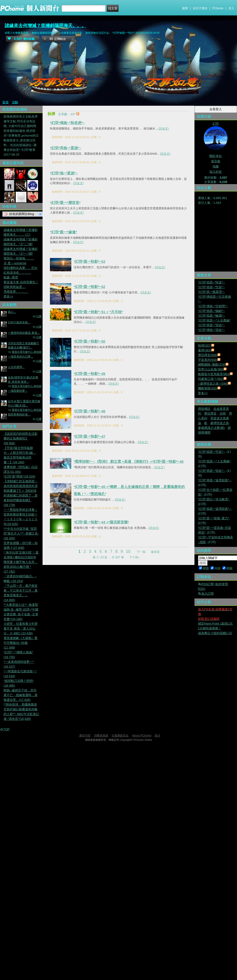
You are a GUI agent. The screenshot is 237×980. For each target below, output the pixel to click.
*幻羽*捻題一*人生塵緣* (214, 320)
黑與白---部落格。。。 (19, 258)
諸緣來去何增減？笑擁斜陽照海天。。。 (45, 26)
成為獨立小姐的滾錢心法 (215, 633)
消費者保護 (101, 736)
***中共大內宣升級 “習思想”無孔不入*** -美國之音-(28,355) (21, 533)
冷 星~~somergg (15, 263)
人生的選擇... (16, 367)
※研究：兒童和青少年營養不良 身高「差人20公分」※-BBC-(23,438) (21, 629)
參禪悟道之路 (220, 423)
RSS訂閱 (208, 584)
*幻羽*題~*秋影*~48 (89, 411)
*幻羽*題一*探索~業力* (214, 518)
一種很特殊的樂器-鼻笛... (24, 333)
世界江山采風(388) (211, 369)
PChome (218, 8)
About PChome (142, 736)
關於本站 (216, 156)
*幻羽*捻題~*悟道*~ (211, 282)
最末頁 (155, 552)
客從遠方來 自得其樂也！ (21, 282)
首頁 (5, 102)
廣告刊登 (85, 736)
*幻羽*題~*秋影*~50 (89, 341)
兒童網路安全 (120, 736)
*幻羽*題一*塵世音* (65, 203)
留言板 (216, 161)
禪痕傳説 (204, 409)
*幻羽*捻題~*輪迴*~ (211, 316)
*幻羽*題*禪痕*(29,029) (19, 476)
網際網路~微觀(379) (212, 365)
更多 (203, 393)
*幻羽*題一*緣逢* (63, 232)
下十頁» (134, 557)
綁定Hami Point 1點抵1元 (215, 624)
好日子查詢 (200, 8)
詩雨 (223, 414)
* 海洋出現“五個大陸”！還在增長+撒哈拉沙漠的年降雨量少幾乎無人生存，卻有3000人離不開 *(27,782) (21, 562)
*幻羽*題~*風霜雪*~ (211, 292)
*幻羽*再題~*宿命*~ (211, 325)
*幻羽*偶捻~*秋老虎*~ (67, 123)
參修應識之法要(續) (211, 428)
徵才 (158, 736)
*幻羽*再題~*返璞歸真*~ (215, 480)
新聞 (185, 8)
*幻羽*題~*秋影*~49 (89, 374)
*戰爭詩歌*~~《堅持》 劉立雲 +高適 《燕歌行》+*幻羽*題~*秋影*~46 (129, 461)
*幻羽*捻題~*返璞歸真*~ (215, 509)
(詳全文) (164, 129)
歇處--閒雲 (11, 277)
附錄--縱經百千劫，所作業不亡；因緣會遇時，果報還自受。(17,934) (21, 695)
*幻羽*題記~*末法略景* (214, 499)
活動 (15, 102)
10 (128, 552)
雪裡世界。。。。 (16, 292)
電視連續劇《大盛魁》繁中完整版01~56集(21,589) (21, 643)
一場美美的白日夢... (20, 357)
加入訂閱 (208, 594)
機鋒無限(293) (208, 388)
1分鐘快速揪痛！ (210, 628)
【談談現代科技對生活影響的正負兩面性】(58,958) (21, 438)
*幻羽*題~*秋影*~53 (89, 261)
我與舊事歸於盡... (19, 415)
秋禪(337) (205, 346)
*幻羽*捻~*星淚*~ (64, 173)
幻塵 (39, 316)
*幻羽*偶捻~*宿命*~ (211, 330)
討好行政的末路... (19, 322)
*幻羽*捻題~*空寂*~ (211, 287)
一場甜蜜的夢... (18, 391)
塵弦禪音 (210, 414)
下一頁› (142, 552)
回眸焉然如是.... (15, 287)
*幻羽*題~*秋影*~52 (89, 287)
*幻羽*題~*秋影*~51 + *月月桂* (98, 312)
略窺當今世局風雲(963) (214, 374)
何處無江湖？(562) (211, 379)
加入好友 (216, 172)
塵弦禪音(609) (208, 355)
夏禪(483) (205, 350)
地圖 (216, 166)
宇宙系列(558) (208, 360)
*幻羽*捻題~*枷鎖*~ (211, 311)
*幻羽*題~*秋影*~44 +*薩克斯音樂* (101, 522)
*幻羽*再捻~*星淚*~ (65, 148)
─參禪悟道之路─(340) (213, 384)
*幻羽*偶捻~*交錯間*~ (213, 306)
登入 (231, 8)
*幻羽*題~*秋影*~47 (89, 436)
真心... (12, 312)
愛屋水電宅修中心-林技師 (27, 352)
